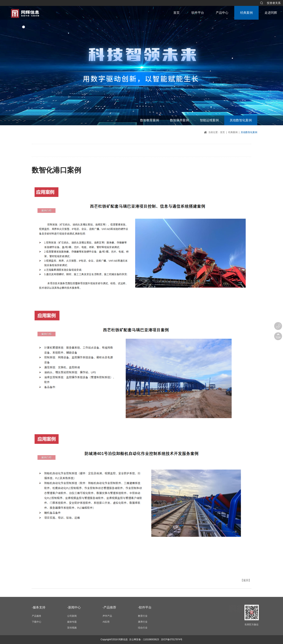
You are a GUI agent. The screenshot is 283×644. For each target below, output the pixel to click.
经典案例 (246, 13)
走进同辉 (271, 13)
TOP (278, 338)
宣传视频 (72, 628)
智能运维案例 (209, 120)
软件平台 (198, 13)
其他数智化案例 (241, 120)
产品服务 (37, 616)
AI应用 (106, 622)
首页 (176, 13)
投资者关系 (274, 3)
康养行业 (143, 622)
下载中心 (37, 622)
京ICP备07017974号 (172, 639)
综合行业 (143, 628)
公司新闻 (72, 616)
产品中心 (222, 13)
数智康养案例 (179, 120)
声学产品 (107, 616)
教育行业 (143, 616)
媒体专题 (72, 622)
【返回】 (246, 580)
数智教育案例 (150, 120)
